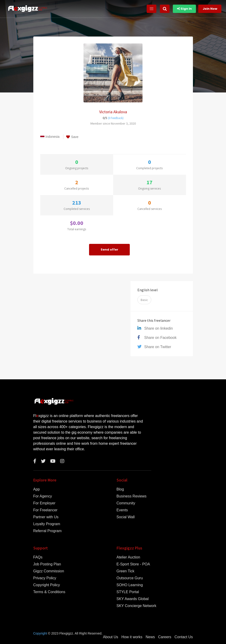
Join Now (210, 9)
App (37, 489)
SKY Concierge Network (136, 606)
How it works (132, 637)
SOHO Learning (130, 585)
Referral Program (48, 531)
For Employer (44, 503)
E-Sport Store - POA (133, 564)
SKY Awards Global (133, 599)
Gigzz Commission (49, 571)
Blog (120, 489)
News (150, 637)
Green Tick (125, 571)
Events (122, 510)
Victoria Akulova (113, 112)
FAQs (38, 557)
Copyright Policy (47, 585)
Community (126, 503)
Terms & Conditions (49, 592)
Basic (144, 300)
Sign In (184, 9)
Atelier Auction (128, 557)
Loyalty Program (47, 524)
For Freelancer (45, 510)
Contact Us (184, 637)
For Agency (43, 496)
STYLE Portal (128, 592)
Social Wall (126, 517)
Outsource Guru (130, 578)
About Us (111, 637)
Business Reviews (132, 496)
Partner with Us (46, 517)
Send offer (109, 250)
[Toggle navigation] (152, 9)
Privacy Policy (45, 578)
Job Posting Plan (47, 564)
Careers (165, 637)
